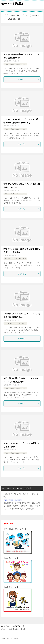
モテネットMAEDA (12, 3)
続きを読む (29, 79)
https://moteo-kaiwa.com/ (13, 500)
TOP (13, 626)
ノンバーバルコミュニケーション (15, 64)
